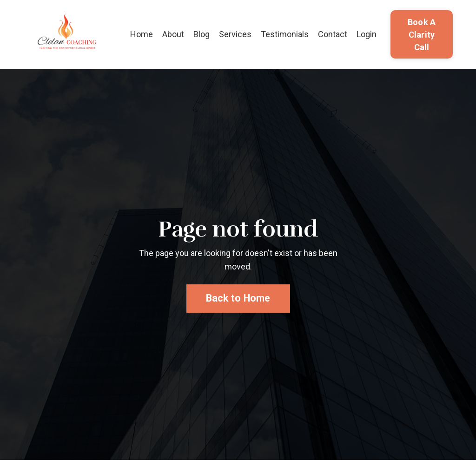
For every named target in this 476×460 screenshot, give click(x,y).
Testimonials (285, 34)
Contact (333, 34)
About (173, 34)
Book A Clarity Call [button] (422, 35)
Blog (202, 34)
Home (142, 34)
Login (367, 34)
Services (235, 34)
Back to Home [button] (238, 298)
